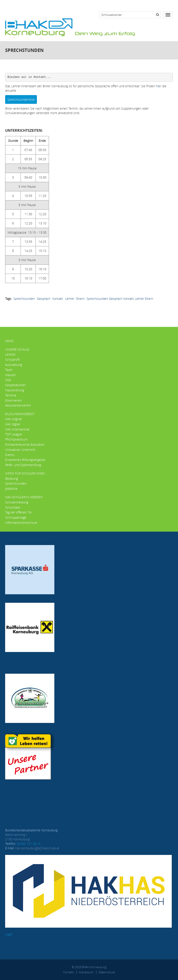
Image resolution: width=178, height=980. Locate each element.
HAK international (17, 429)
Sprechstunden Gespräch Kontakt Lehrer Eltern (120, 299)
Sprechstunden (24, 299)
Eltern (80, 299)
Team (9, 370)
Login (9, 934)
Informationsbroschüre (21, 523)
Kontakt (58, 299)
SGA (8, 380)
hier (159, 86)
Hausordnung (15, 390)
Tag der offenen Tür (19, 512)
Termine (11, 395)
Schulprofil (12, 359)
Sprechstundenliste (21, 99)
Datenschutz (107, 972)
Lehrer (70, 299)
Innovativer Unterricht (20, 450)
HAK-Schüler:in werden (24, 497)
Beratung (12, 478)
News (9, 341)
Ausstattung (14, 365)
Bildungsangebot (20, 414)
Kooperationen (15, 385)
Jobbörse (11, 489)
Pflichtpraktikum (16, 439)
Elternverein (14, 400)
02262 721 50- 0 (29, 844)
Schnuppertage (16, 517)
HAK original (13, 419)
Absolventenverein (18, 405)
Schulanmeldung (17, 502)
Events (10, 455)
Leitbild (10, 354)
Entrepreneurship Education (25, 444)
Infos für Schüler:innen (25, 473)
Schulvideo (13, 507)
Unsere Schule (17, 349)
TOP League (14, 434)
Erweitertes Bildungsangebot (25, 460)
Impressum (86, 972)
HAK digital (13, 424)
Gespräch (44, 299)
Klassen (11, 375)
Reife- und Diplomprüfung (23, 465)
